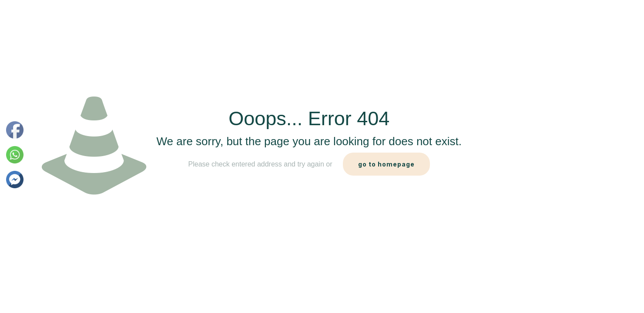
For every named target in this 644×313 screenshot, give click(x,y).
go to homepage (386, 164)
